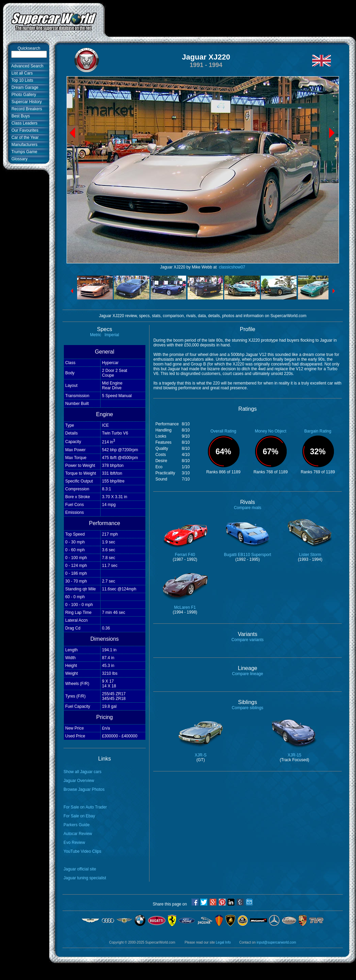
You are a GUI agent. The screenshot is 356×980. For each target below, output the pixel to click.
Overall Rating (223, 431)
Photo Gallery (23, 95)
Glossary (18, 159)
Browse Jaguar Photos (84, 789)
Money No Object (271, 431)
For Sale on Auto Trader (85, 807)
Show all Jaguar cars (82, 772)
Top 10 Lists (21, 80)
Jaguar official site (80, 869)
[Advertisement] (230, 24)
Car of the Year (24, 137)
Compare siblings (247, 708)
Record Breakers (26, 109)
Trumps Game (23, 152)
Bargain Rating (318, 431)
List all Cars (21, 73)
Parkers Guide (77, 825)
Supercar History (25, 102)
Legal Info (223, 942)
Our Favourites (24, 130)
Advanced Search (26, 66)
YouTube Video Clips (82, 851)
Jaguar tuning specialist (85, 878)
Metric (96, 335)
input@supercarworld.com (276, 942)
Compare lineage (247, 674)
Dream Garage (24, 87)
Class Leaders (23, 123)
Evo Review (74, 843)
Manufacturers (23, 145)
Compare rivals (247, 508)
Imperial (112, 335)
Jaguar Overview (79, 781)
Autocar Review (78, 834)
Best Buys (20, 116)
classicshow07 (232, 267)
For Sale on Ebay (79, 816)
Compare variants (247, 640)
